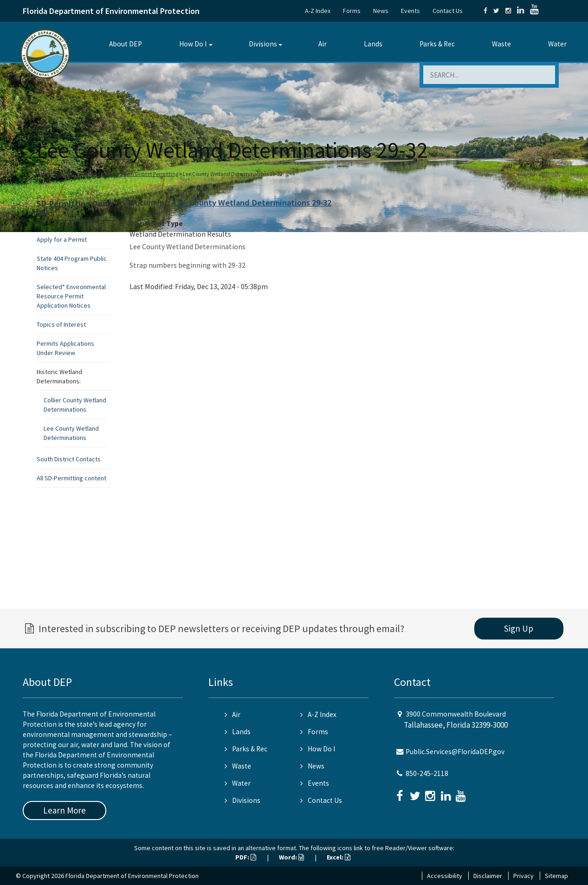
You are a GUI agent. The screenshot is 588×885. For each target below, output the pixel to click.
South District (100, 174)
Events (410, 11)
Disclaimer (488, 876)
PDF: (246, 857)
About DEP (126, 44)
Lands (373, 44)
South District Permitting (149, 174)
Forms (352, 11)
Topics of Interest (61, 324)
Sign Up (519, 628)
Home (46, 174)
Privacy (523, 876)
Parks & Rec (437, 44)
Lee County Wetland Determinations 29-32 (252, 203)
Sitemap (556, 876)
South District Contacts (69, 459)
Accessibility (445, 876)
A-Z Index (318, 11)
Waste (501, 44)
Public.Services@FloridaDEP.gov (455, 752)
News (381, 11)
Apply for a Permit (62, 239)
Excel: (339, 857)
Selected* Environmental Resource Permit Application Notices (71, 296)
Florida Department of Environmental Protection (111, 11)
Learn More (65, 810)
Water (557, 44)
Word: (291, 857)
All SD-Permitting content (71, 478)
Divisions (263, 44)
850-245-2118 (427, 773)
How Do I (193, 44)
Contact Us (448, 11)
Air (323, 44)
